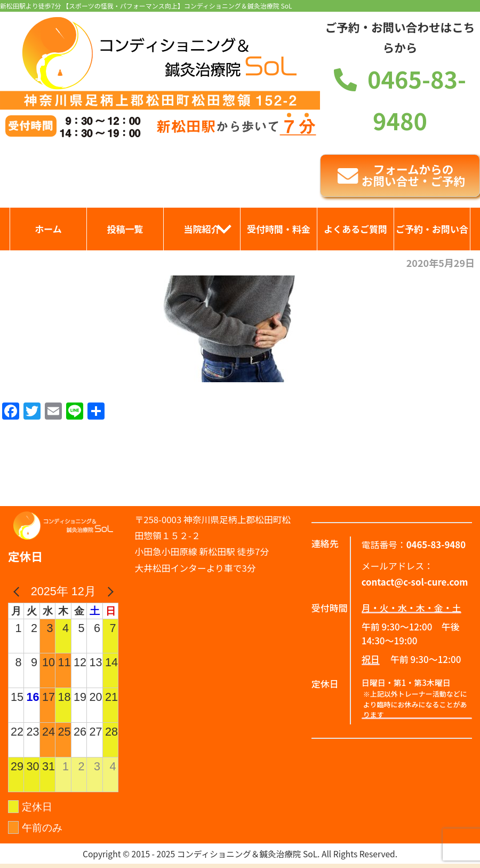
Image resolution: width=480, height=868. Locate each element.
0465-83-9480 (436, 545)
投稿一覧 (125, 229)
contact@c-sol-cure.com (415, 582)
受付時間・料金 (279, 229)
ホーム (48, 229)
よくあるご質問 (355, 229)
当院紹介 (202, 229)
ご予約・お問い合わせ (432, 236)
